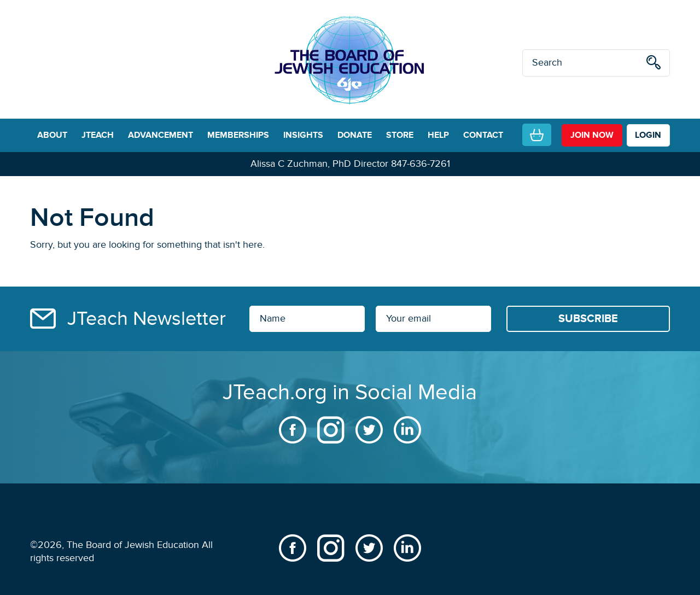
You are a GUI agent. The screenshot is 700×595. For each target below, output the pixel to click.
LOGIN (648, 135)
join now (592, 135)
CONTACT (483, 135)
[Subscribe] (588, 319)
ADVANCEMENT (161, 135)
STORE (400, 135)
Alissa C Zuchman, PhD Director (319, 164)
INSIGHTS (303, 135)
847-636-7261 (421, 164)
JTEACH (98, 135)
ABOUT (52, 135)
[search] (654, 64)
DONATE (355, 135)
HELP (438, 135)
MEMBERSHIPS (238, 135)
